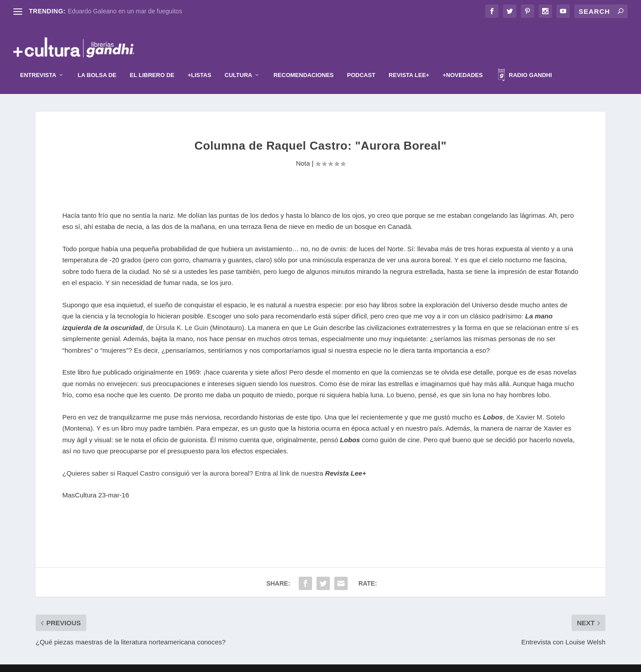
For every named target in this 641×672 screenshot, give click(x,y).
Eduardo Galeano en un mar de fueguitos (125, 11)
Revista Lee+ (409, 62)
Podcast (361, 62)
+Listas (200, 62)
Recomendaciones (303, 62)
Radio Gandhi (525, 63)
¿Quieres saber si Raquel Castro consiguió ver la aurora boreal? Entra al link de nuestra (214, 460)
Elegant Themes (306, 662)
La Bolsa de (97, 62)
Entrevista (38, 62)
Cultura (239, 62)
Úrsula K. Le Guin (182, 314)
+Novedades (462, 62)
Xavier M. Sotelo (540, 404)
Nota (303, 150)
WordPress (375, 662)
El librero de (152, 62)
